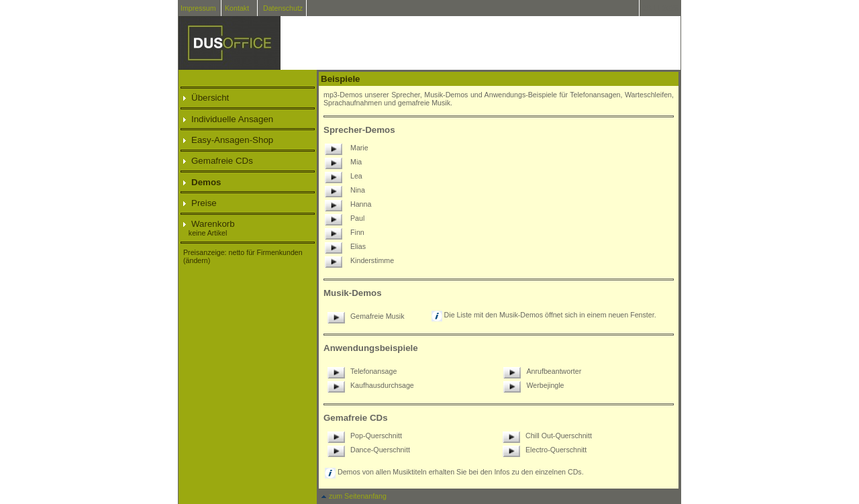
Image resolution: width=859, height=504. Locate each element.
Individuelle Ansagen (228, 119)
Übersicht (206, 98)
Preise (200, 203)
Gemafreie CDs (218, 161)
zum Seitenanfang (354, 496)
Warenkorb (209, 224)
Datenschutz (283, 8)
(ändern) (197, 260)
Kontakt (237, 8)
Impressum (198, 8)
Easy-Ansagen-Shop (228, 140)
